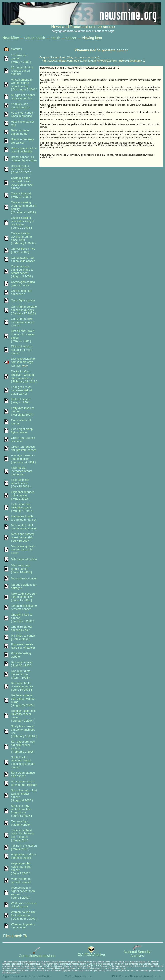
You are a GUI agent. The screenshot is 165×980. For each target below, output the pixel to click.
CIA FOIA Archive (91, 953)
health (56, 38)
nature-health (35, 38)
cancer (71, 38)
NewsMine (11, 38)
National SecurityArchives (137, 952)
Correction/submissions (37, 954)
